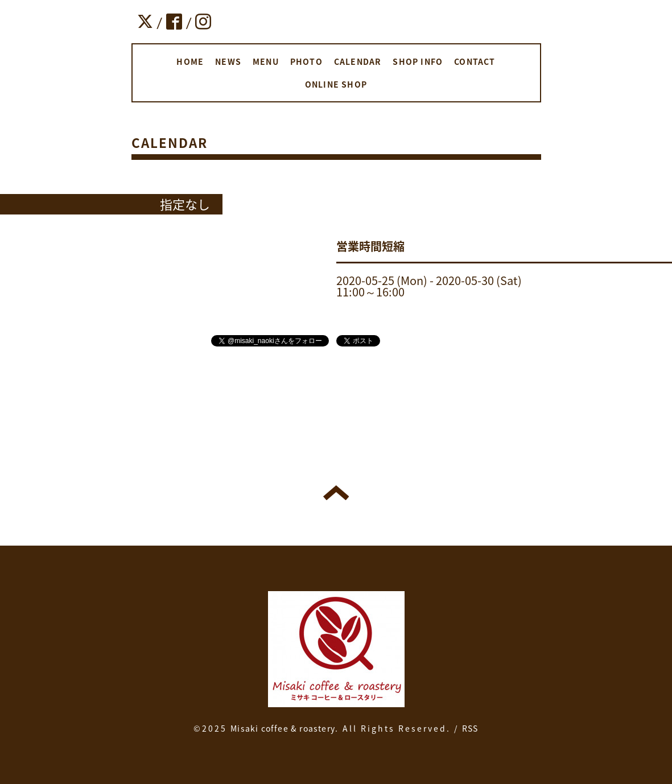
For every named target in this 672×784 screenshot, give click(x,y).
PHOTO (306, 61)
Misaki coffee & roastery (283, 728)
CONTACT (475, 61)
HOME (190, 61)
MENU (266, 61)
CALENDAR (358, 61)
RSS (470, 728)
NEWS (228, 61)
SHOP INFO (418, 61)
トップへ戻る (336, 493)
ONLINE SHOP (336, 84)
